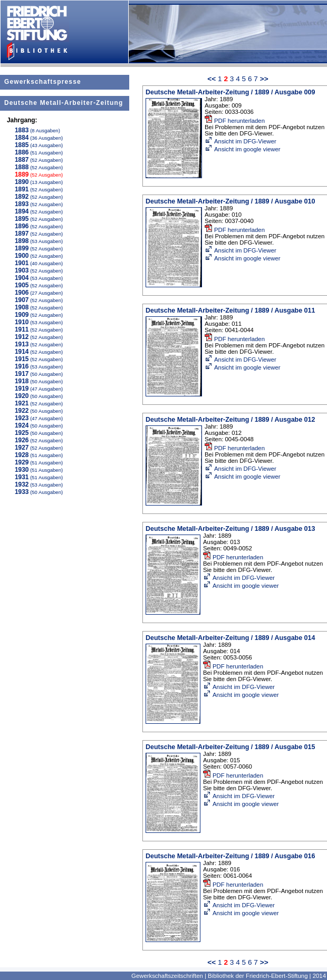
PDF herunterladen (235, 121)
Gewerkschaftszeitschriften (167, 976)
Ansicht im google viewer (243, 149)
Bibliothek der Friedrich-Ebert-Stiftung (258, 976)
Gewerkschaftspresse (43, 82)
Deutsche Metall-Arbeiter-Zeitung (64, 103)
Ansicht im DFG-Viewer (241, 141)
